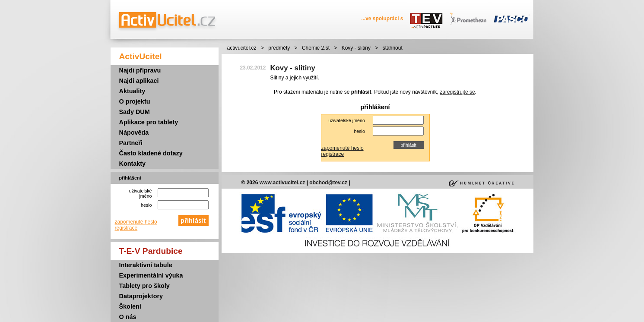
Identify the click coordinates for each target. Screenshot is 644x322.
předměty (279, 48)
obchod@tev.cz (328, 183)
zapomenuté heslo (136, 222)
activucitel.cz (242, 48)
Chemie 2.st (316, 48)
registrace (126, 228)
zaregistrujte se (457, 92)
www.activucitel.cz (283, 183)
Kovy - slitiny (356, 48)
